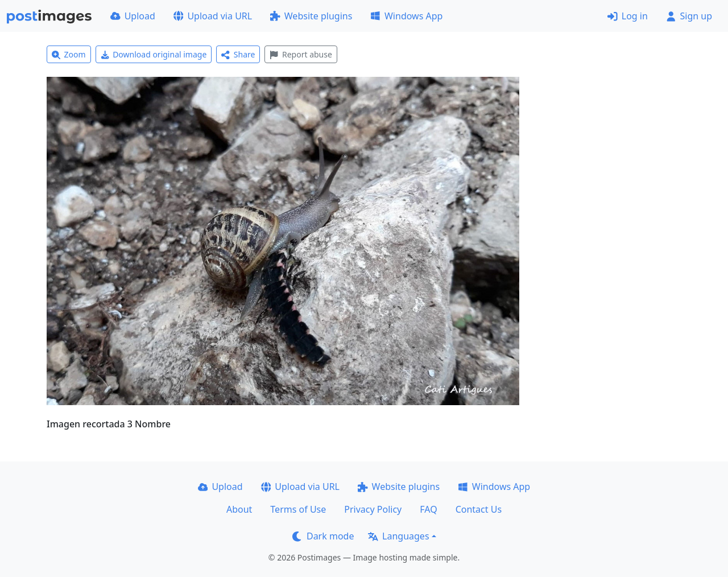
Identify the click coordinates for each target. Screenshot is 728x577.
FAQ (428, 509)
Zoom (69, 54)
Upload (133, 16)
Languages (398, 536)
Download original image (154, 54)
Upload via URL (213, 16)
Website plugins (311, 16)
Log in (628, 16)
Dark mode (323, 536)
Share (238, 54)
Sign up (689, 16)
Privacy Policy (373, 509)
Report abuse (301, 54)
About (239, 509)
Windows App (406, 16)
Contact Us (479, 509)
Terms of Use (298, 509)
